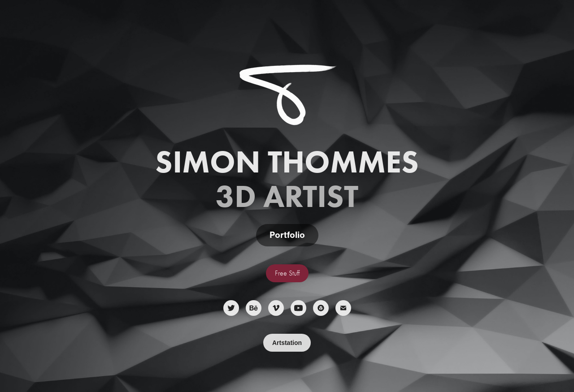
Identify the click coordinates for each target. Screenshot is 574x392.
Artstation (287, 343)
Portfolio (287, 235)
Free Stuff (287, 273)
